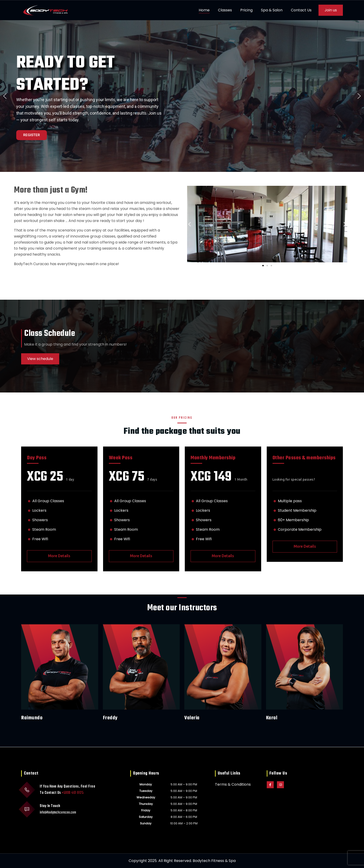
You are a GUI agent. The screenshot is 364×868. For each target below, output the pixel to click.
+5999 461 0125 (73, 793)
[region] (182, 96)
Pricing (246, 10)
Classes (225, 10)
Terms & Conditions (233, 784)
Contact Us (301, 10)
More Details (59, 556)
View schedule (40, 359)
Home (204, 10)
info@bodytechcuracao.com (58, 813)
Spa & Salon (272, 10)
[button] (5, 96)
